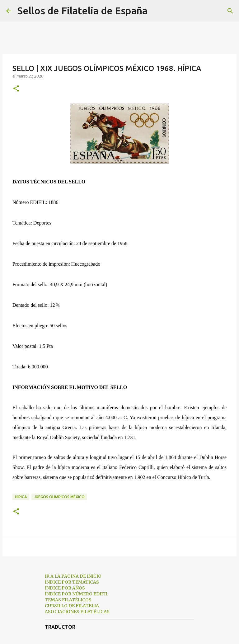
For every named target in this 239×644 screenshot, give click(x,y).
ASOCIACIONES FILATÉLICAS (77, 612)
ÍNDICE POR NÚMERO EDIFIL (77, 594)
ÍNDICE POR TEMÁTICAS (72, 582)
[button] (16, 89)
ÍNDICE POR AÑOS (65, 588)
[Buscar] (156, 11)
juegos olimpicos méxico (59, 497)
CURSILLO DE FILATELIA (72, 606)
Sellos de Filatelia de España (82, 11)
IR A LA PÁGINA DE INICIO (73, 576)
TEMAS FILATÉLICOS (68, 600)
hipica (21, 497)
